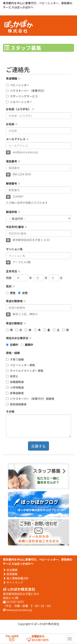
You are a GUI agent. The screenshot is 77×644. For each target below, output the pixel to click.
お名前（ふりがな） (20, 109)
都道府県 (13, 212)
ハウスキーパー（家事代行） (26, 91)
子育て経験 (15, 359)
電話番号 (13, 161)
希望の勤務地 (16, 301)
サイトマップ (13, 582)
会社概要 (10, 570)
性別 (10, 286)
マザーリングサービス (22, 96)
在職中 (14, 345)
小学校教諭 (15, 387)
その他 (10, 411)
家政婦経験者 (16, 404)
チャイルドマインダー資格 (25, 371)
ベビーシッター (18, 85)
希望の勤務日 (16, 323)
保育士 (12, 376)
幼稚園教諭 (15, 382)
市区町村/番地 (17, 227)
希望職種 (13, 78)
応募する (38, 446)
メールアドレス (17, 139)
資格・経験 (13, 353)
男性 (13, 293)
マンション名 (14, 249)
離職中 (29, 345)
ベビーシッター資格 (20, 365)
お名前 (12, 124)
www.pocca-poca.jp (17, 610)
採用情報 (10, 574)
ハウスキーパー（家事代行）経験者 (30, 399)
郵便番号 (13, 183)
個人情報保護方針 (16, 578)
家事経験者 (15, 393)
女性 (25, 293)
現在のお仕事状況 (19, 338)
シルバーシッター (19, 102)
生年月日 (13, 271)
